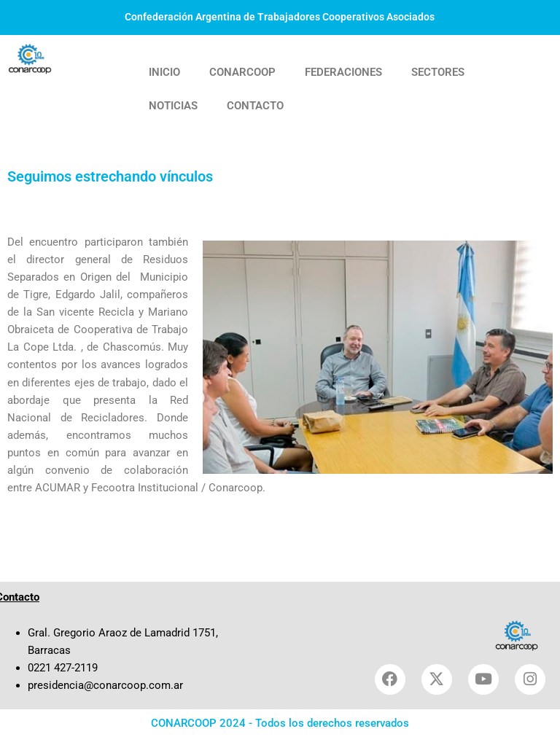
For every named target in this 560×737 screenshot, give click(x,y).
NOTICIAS (173, 106)
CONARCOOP (242, 72)
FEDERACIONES (343, 72)
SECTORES (438, 72)
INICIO (164, 72)
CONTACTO (255, 106)
